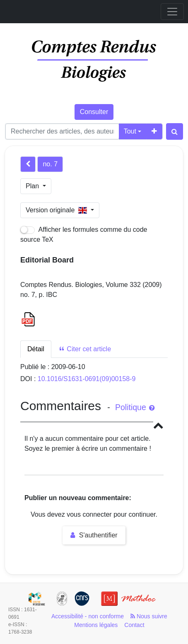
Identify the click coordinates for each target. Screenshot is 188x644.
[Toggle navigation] (172, 12)
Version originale (57, 210)
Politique (135, 407)
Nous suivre (149, 616)
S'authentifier (94, 535)
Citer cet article (85, 349)
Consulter (94, 112)
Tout (130, 131)
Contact (134, 625)
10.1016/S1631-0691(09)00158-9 (87, 379)
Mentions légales (96, 625)
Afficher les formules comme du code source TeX (84, 235)
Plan (33, 186)
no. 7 (50, 164)
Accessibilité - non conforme (88, 616)
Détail (36, 349)
